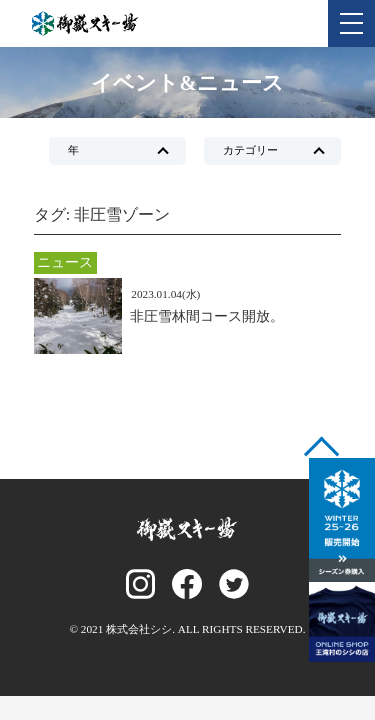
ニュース (65, 262)
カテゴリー (250, 150)
